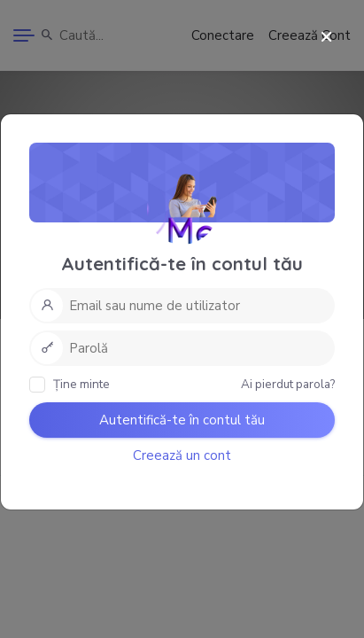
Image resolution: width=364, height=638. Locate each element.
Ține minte (70, 384)
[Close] (326, 38)
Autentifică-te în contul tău (182, 420)
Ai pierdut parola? (288, 384)
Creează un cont (182, 455)
